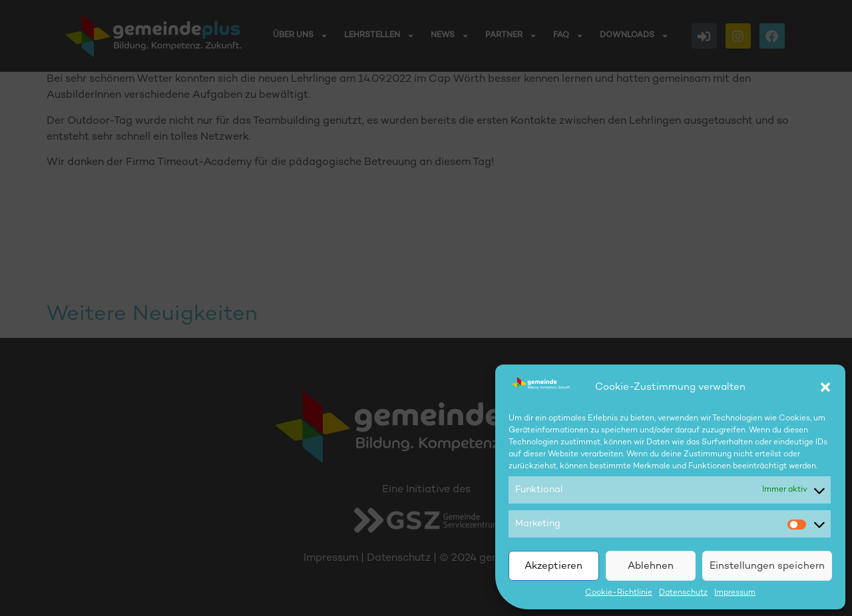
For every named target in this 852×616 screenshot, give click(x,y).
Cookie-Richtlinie (619, 593)
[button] (825, 387)
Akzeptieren (553, 566)
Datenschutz (683, 593)
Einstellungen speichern (767, 566)
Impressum (735, 593)
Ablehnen (651, 566)
